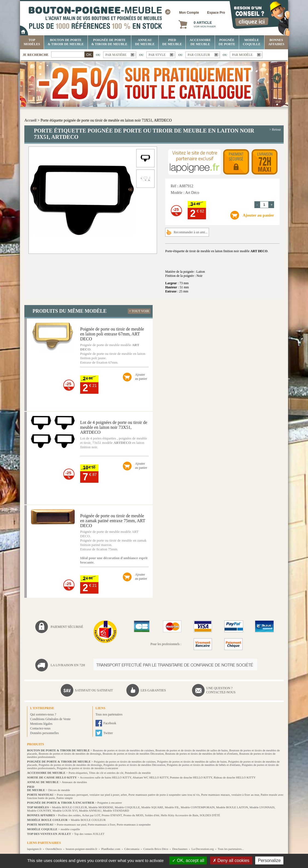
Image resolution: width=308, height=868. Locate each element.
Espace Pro (216, 13)
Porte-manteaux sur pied (72, 824)
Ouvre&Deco (54, 849)
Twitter (108, 733)
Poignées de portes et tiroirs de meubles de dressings (70, 765)
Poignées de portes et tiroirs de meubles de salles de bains (192, 761)
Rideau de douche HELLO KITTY (235, 777)
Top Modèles (32, 42)
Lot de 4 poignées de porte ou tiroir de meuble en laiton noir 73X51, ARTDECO (114, 427)
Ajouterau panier (141, 377)
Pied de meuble (172, 42)
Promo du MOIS (133, 815)
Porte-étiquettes (78, 773)
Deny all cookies (231, 860)
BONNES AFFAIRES (276, 42)
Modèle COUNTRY (39, 810)
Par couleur (199, 55)
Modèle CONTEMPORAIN (198, 807)
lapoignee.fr (34, 849)
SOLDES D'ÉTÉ (210, 815)
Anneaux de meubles (74, 782)
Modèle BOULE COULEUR (69, 807)
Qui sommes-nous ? (43, 714)
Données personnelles (44, 733)
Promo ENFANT (112, 815)
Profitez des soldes (69, 815)
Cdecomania (132, 849)
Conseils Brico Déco (156, 849)
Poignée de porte (227, 42)
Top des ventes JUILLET (89, 834)
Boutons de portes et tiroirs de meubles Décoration (133, 754)
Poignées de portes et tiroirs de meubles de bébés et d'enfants (204, 765)
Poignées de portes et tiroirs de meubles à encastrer (87, 768)
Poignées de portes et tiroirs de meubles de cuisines (125, 761)
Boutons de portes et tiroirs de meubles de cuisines (124, 750)
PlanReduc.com (111, 849)
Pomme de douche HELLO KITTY (191, 777)
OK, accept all (188, 860)
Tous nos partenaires (109, 714)
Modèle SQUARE (152, 807)
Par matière (116, 55)
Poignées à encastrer (110, 803)
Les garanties (153, 690)
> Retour (275, 130)
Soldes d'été (152, 815)
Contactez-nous (40, 728)
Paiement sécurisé (67, 627)
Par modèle (242, 55)
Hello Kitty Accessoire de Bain (180, 815)
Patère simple (65, 798)
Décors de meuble (59, 790)
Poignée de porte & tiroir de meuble (109, 42)
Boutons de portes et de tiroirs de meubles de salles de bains (191, 750)
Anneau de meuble (145, 42)
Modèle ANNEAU (90, 810)
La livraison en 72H (68, 665)
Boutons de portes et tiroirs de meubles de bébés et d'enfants (201, 754)
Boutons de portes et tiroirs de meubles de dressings (70, 754)
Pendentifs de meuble (138, 773)
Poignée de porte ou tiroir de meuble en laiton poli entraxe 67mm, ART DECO (112, 334)
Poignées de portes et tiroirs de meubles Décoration (134, 765)
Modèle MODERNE (101, 807)
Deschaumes (180, 849)
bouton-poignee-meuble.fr (81, 849)
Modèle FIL (172, 807)
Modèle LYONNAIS (262, 807)
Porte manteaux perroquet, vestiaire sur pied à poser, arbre (92, 795)
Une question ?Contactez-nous (221, 690)
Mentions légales (41, 724)
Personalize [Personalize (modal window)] (269, 860)
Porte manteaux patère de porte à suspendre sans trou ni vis (164, 795)
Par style (157, 55)
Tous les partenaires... (231, 849)
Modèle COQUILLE (252, 42)
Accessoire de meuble (200, 42)
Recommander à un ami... (191, 232)
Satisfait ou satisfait (94, 690)
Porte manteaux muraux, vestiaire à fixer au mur (230, 795)
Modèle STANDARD (116, 810)
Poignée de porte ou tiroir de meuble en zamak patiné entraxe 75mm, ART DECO (113, 521)
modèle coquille (70, 829)
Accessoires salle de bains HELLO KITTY (106, 777)
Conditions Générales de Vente (50, 719)
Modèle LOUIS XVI (65, 810)
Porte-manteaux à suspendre (134, 824)
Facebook (110, 723)
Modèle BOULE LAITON (232, 807)
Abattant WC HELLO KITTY (150, 777)
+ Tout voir (139, 311)
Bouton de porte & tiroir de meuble (66, 42)
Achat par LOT (91, 815)
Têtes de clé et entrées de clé (106, 773)
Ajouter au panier (258, 215)
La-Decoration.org (203, 849)
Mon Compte (189, 13)
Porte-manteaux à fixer (101, 824)
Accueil (30, 120)
